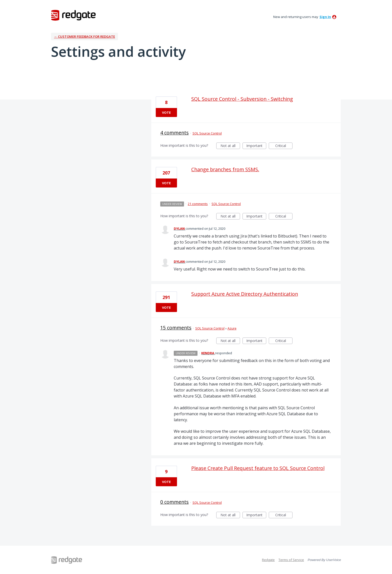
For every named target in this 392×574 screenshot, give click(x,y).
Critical (284, 146)
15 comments (176, 328)
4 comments (174, 133)
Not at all (230, 146)
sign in (325, 17)
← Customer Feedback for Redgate (84, 36)
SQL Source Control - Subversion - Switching (242, 99)
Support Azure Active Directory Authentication (245, 294)
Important (256, 146)
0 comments (174, 502)
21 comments (198, 204)
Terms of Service (291, 560)
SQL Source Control (207, 133)
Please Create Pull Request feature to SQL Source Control (258, 468)
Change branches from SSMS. (225, 169)
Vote (166, 112)
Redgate (268, 560)
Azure (232, 328)
